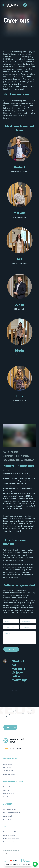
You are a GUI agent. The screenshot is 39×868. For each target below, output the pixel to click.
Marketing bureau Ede (10, 832)
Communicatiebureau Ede (11, 839)
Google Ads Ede (8, 819)
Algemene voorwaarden (10, 835)
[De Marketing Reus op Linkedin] (5, 861)
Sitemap (5, 853)
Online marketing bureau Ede (12, 813)
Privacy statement (9, 842)
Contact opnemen (9, 797)
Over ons (6, 790)
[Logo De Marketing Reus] (12, 6)
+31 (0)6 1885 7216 (9, 771)
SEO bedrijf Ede (8, 816)
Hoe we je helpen (8, 787)
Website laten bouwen (10, 809)
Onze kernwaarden (9, 793)
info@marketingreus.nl (10, 774)
